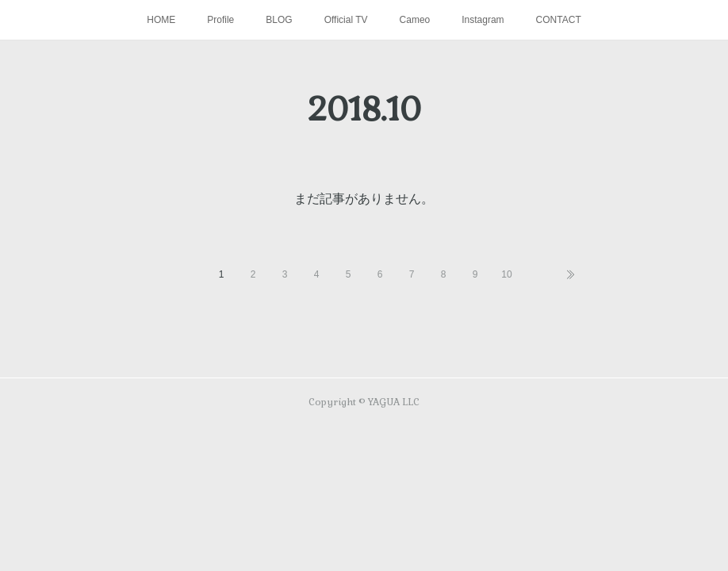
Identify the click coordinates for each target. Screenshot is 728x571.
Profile (220, 20)
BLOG (279, 20)
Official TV (346, 20)
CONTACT (559, 20)
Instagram (483, 20)
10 (506, 274)
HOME (161, 20)
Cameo (415, 20)
